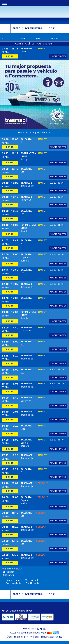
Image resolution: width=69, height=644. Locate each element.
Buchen (10, 56)
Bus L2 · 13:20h (57, 255)
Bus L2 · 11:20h (57, 225)
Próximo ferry (9, 14)
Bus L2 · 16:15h (57, 370)
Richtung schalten (5, 29)
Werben (34, 637)
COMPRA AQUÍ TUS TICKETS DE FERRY (34, 44)
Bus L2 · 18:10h (57, 440)
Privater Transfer (58, 56)
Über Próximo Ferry (17, 637)
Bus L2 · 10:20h (57, 183)
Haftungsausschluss (52, 637)
